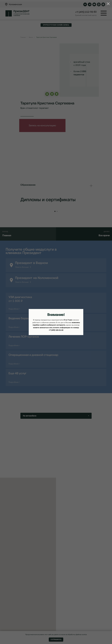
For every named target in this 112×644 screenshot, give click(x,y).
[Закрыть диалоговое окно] (107, 4)
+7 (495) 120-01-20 (56, 330)
